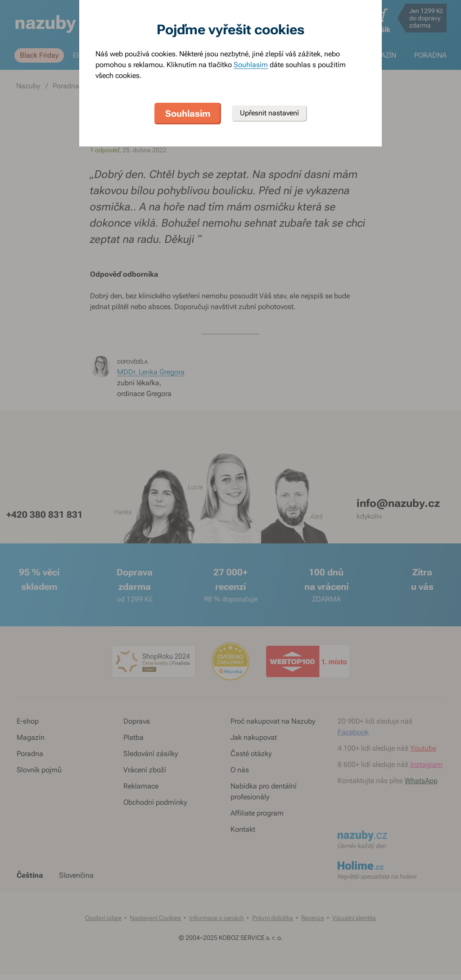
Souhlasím (251, 65)
